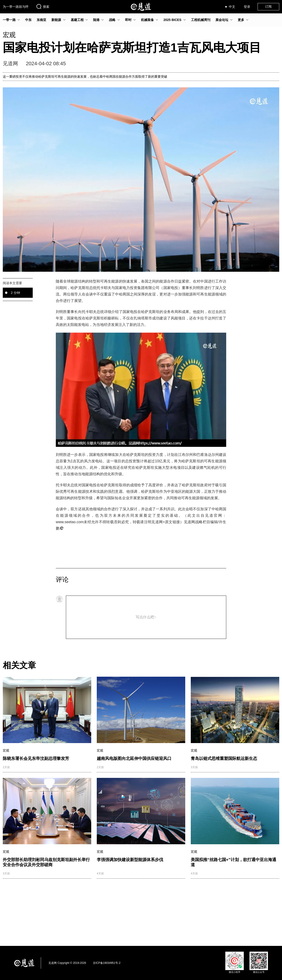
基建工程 (77, 20)
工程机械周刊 (201, 20)
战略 (112, 20)
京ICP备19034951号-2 (107, 963)
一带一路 (9, 20)
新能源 (56, 20)
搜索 (43, 6)
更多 (241, 20)
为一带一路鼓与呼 (16, 7)
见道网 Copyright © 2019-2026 (67, 963)
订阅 (268, 6)
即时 (128, 20)
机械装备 (147, 20)
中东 (28, 20)
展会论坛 (222, 20)
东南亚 (41, 20)
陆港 (96, 20)
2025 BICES (172, 20)
